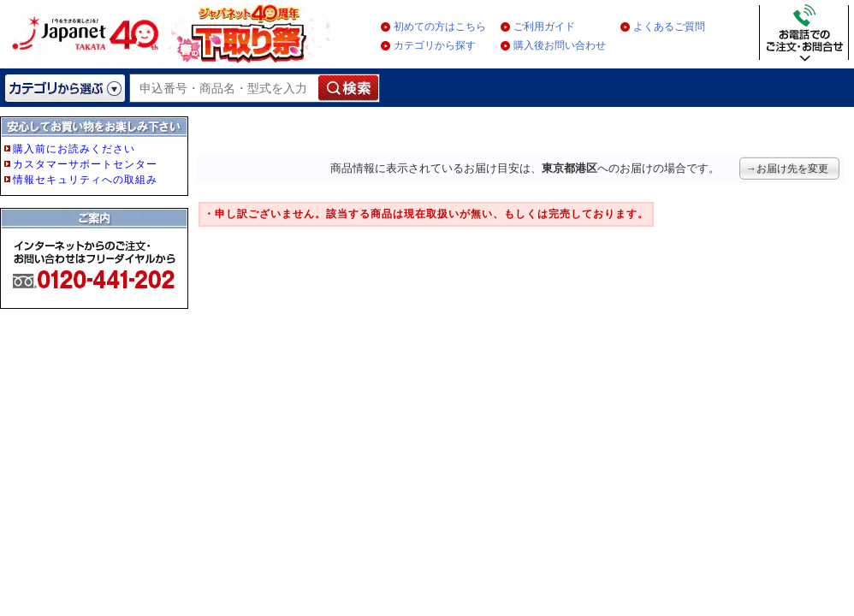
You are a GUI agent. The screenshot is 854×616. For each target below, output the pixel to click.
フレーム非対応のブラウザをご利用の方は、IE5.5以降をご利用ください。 (96, 241)
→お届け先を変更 (787, 169)
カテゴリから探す (435, 45)
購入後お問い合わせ (560, 45)
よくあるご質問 (669, 27)
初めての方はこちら (440, 27)
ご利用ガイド (544, 27)
